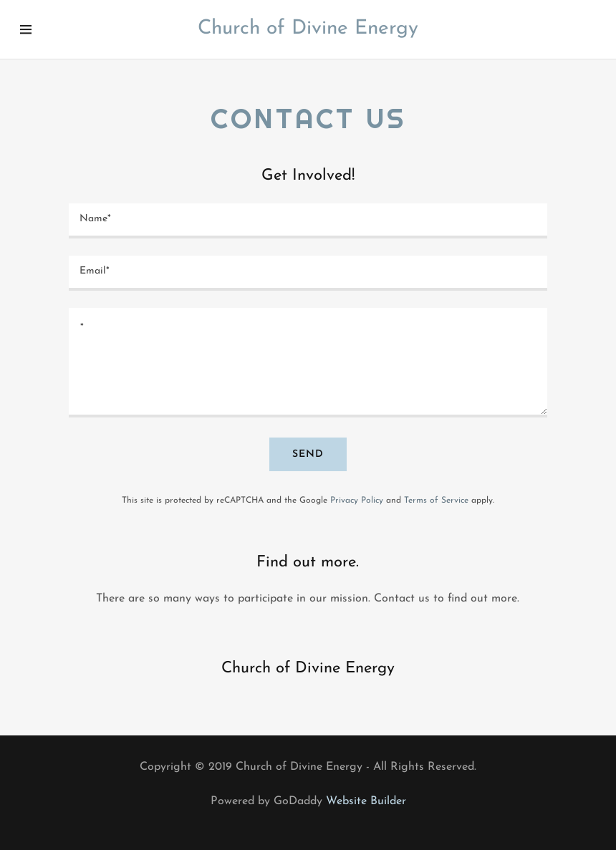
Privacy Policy (357, 501)
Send (308, 454)
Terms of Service (436, 501)
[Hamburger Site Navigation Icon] (46, 29)
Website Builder (366, 801)
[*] (308, 363)
